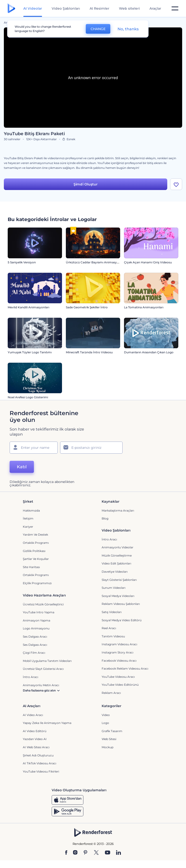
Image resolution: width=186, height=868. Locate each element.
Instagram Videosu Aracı (119, 644)
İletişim (28, 518)
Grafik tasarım (112, 731)
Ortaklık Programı (36, 543)
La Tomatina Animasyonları (144, 307)
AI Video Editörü (35, 731)
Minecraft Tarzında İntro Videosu (89, 352)
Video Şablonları (66, 8)
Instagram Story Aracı (118, 652)
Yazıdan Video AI (35, 739)
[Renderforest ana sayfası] (11, 9)
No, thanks (128, 29)
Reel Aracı (109, 628)
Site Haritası (31, 567)
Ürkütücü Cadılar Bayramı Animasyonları (95, 262)
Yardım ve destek (35, 535)
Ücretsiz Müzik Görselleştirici (43, 604)
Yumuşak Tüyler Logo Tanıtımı (30, 352)
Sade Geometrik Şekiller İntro (87, 307)
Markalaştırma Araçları (118, 510)
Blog (105, 518)
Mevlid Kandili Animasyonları (28, 307)
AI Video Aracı (33, 715)
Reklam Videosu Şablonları (121, 604)
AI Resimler (99, 8)
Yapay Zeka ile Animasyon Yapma (47, 723)
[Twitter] (96, 853)
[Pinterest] (85, 853)
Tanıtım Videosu (113, 636)
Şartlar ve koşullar (36, 559)
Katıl (22, 467)
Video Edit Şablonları (116, 563)
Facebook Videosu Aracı (119, 661)
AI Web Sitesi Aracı (36, 747)
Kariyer (28, 527)
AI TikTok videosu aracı (40, 763)
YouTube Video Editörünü (120, 685)
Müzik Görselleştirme (117, 555)
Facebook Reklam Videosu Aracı (125, 668)
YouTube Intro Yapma (39, 612)
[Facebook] (66, 853)
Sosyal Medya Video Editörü (122, 620)
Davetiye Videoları (115, 572)
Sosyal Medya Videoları (118, 596)
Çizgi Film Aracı (34, 653)
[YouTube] (108, 853)
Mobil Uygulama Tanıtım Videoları (47, 661)
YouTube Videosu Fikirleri (41, 771)
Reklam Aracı (111, 693)
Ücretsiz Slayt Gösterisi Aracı (43, 669)
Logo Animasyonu (36, 628)
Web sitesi (109, 739)
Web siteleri (129, 8)
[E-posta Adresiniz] (91, 448)
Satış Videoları (112, 612)
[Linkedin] (118, 853)
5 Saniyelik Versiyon (22, 262)
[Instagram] (75, 853)
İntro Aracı (109, 539)
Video (106, 715)
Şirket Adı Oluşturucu (38, 755)
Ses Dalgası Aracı (35, 637)
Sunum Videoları (114, 588)
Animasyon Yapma (37, 620)
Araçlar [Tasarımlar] (155, 8)
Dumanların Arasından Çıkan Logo (149, 352)
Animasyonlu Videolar (118, 547)
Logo (105, 723)
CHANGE (98, 29)
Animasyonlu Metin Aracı (41, 685)
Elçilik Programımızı (37, 583)
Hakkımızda (31, 510)
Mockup (108, 747)
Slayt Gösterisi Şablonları (119, 580)
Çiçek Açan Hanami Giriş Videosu (148, 262)
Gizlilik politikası (34, 551)
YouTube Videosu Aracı (118, 677)
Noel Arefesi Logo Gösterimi (28, 397)
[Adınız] (34, 448)
